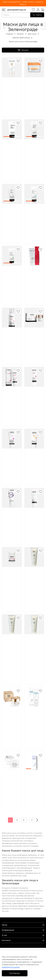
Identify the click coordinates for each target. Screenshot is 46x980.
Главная (9, 34)
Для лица (32, 34)
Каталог (20, 34)
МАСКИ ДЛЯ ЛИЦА (21, 38)
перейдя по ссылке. (11, 967)
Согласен (15, 973)
